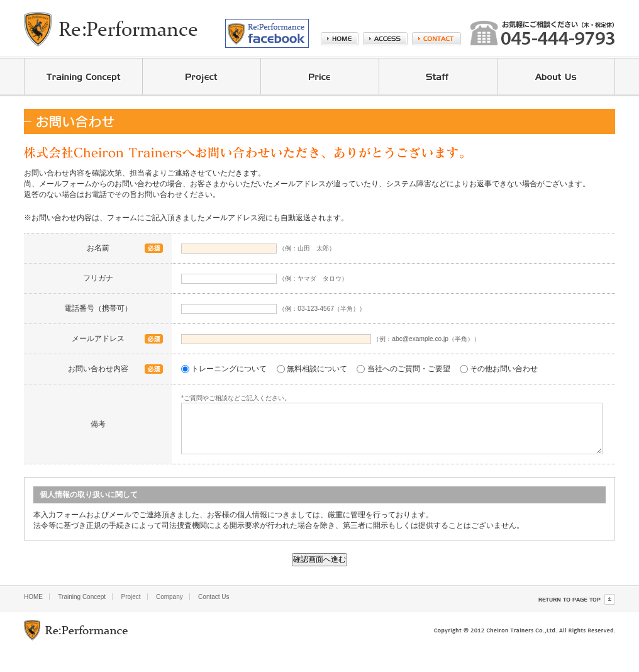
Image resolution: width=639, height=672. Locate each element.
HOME (33, 597)
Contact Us (214, 597)
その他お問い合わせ (504, 369)
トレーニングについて (229, 369)
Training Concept (82, 597)
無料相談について (317, 369)
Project (131, 597)
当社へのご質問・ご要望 (409, 369)
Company (169, 597)
